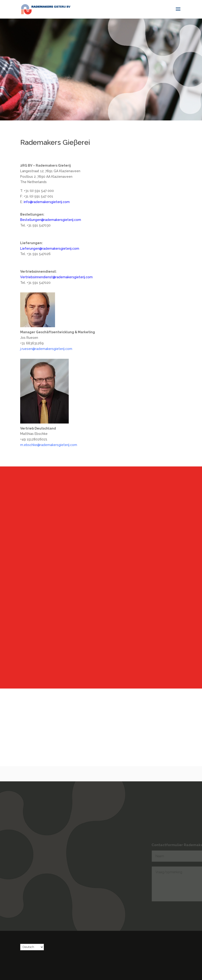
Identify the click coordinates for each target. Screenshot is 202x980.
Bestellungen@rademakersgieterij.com (51, 220)
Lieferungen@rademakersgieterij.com (50, 249)
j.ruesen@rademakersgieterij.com (46, 349)
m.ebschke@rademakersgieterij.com (49, 445)
